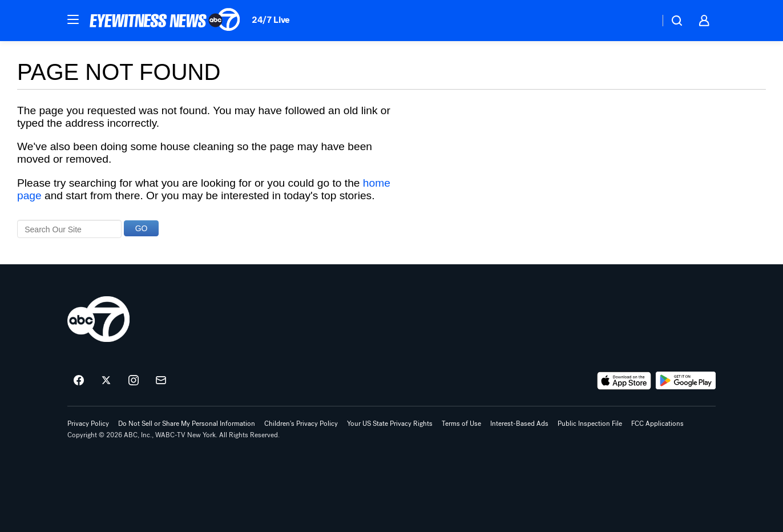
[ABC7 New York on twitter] (106, 381)
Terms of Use (461, 424)
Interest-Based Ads (519, 424)
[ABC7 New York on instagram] (134, 381)
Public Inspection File (590, 424)
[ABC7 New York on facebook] (79, 381)
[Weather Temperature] (642, 21)
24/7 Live (271, 20)
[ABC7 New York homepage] (165, 21)
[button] (73, 19)
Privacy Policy (88, 424)
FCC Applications (657, 424)
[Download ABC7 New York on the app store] (624, 381)
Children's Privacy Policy (301, 424)
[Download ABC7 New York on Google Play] (686, 381)
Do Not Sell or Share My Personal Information (187, 424)
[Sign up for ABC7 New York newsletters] (161, 381)
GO (142, 228)
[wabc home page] (98, 319)
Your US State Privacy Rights (390, 424)
